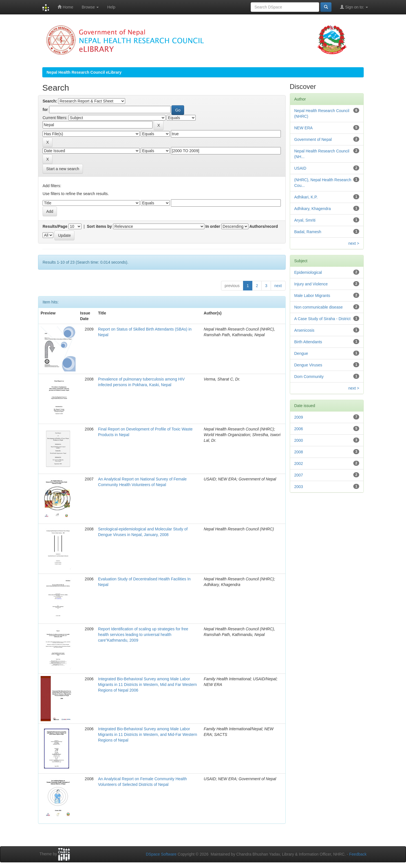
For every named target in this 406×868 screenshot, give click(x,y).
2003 (299, 487)
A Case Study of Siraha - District (323, 319)
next (278, 286)
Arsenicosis (304, 330)
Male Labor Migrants (312, 296)
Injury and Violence (311, 284)
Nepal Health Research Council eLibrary (84, 72)
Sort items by (99, 226)
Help (111, 7)
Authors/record (263, 226)
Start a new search (63, 169)
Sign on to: (354, 7)
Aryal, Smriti (305, 220)
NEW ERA (304, 128)
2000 (299, 440)
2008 (299, 452)
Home (65, 7)
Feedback (358, 854)
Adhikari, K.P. (306, 197)
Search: (50, 101)
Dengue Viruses (308, 365)
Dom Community (309, 377)
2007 (299, 475)
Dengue (301, 353)
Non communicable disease (319, 307)
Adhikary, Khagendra (313, 209)
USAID (300, 168)
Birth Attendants (308, 342)
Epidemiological (308, 272)
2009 (299, 417)
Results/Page (55, 226)
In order (213, 226)
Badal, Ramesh (308, 232)
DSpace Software (161, 854)
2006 (299, 429)
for (45, 110)
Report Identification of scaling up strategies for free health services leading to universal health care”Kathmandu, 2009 (143, 635)
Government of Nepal (313, 139)
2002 (299, 463)
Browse (90, 7)
